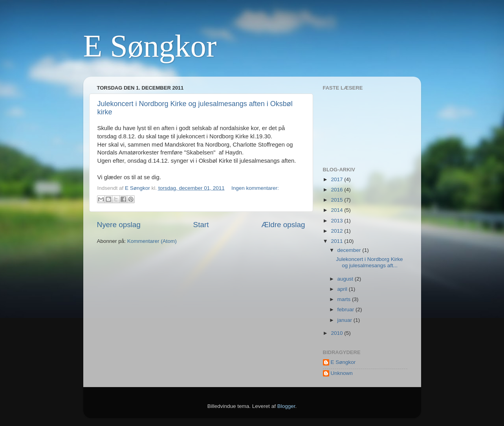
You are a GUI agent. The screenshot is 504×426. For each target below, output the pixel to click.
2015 (337, 200)
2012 (337, 231)
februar (347, 309)
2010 (337, 333)
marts (345, 299)
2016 (337, 190)
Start (201, 225)
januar (345, 320)
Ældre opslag (283, 225)
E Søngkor (150, 46)
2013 (337, 221)
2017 (337, 179)
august (346, 279)
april (343, 289)
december (350, 250)
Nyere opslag (119, 225)
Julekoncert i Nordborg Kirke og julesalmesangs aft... (369, 262)
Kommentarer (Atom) (152, 241)
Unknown (342, 373)
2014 (337, 210)
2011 (337, 241)
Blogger (286, 406)
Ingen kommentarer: (255, 188)
